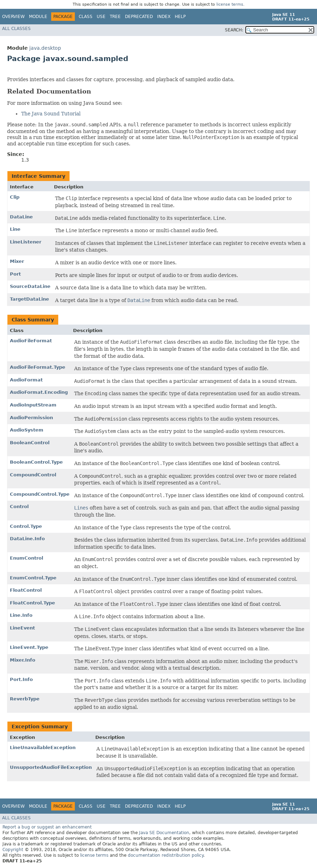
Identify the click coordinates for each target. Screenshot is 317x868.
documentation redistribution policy (166, 855)
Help (180, 17)
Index (164, 17)
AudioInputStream (33, 405)
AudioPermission (31, 418)
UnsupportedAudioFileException (51, 767)
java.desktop (45, 48)
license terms (230, 4)
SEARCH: (234, 30)
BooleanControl (30, 443)
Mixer (17, 261)
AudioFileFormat (31, 341)
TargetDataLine (29, 299)
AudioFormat (26, 380)
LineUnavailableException (43, 748)
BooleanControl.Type (36, 462)
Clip (15, 197)
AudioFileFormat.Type (38, 367)
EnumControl (26, 558)
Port (15, 274)
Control (19, 507)
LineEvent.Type (29, 647)
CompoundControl (33, 475)
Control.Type (26, 526)
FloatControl (26, 590)
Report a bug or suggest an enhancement (47, 827)
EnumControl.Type (33, 578)
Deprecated (139, 17)
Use (101, 17)
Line (15, 229)
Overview (13, 17)
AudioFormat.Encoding (39, 392)
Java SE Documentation (164, 833)
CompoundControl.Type (40, 494)
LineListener (26, 242)
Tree (115, 17)
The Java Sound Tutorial (51, 114)
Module (38, 17)
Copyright (13, 850)
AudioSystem (27, 430)
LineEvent (22, 628)
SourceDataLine (30, 286)
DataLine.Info (27, 539)
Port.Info (21, 679)
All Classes (16, 29)
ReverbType (25, 699)
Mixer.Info (23, 660)
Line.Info (21, 615)
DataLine (21, 217)
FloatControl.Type (32, 603)
